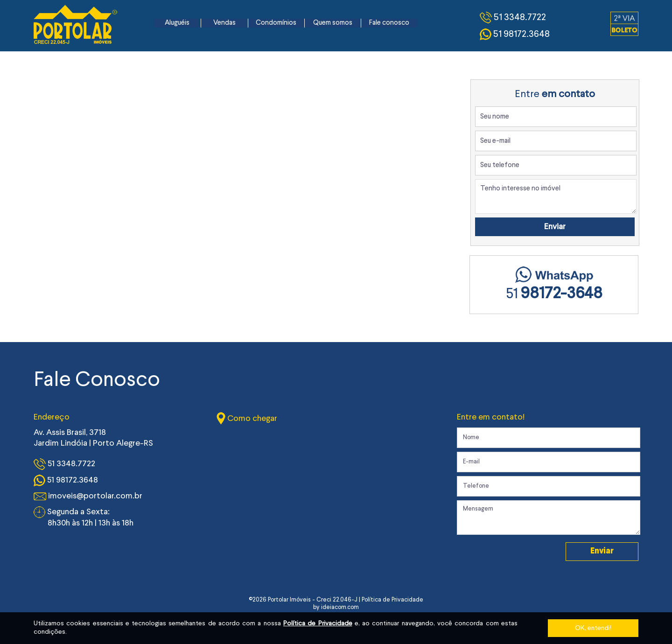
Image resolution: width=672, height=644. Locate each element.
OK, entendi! (593, 628)
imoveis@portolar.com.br (88, 496)
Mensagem (549, 518)
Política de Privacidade (318, 623)
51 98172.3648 (66, 480)
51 (554, 294)
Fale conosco (389, 23)
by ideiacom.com (336, 607)
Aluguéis (177, 23)
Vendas (224, 23)
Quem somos (333, 23)
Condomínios (276, 23)
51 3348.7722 (64, 464)
